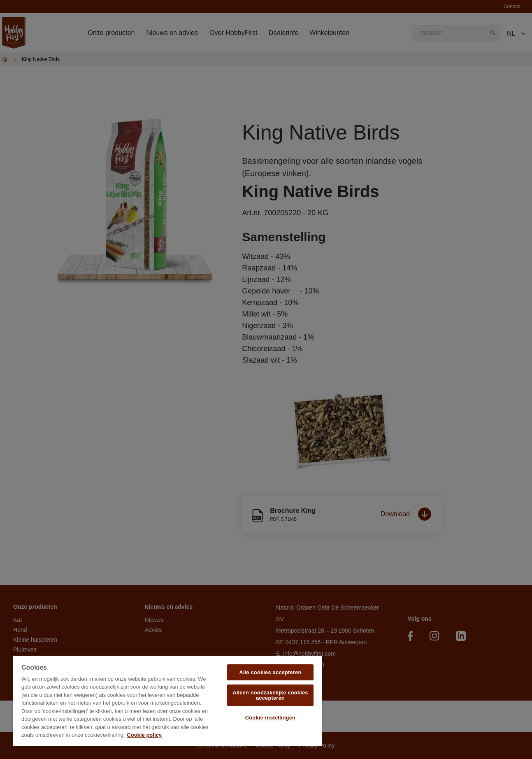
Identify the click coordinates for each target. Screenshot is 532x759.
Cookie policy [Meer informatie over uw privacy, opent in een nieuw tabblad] (144, 735)
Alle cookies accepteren (270, 672)
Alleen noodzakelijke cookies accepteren (270, 695)
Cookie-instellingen (270, 718)
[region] (167, 701)
